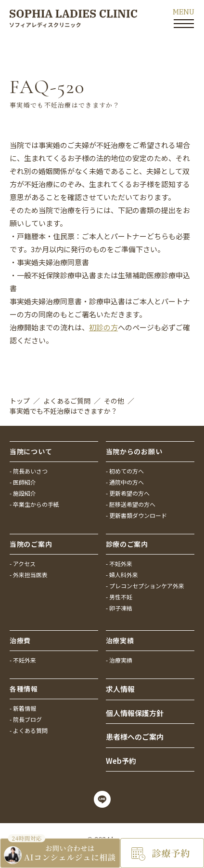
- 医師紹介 (23, 482)
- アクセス (23, 563)
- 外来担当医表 (29, 575)
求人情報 (120, 689)
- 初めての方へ (125, 471)
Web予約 (121, 761)
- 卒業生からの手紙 (34, 504)
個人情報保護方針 (135, 713)
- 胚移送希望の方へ (131, 504)
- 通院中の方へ (125, 482)
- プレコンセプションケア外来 (145, 586)
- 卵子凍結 (119, 608)
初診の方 (103, 327)
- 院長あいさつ (29, 471)
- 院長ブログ (26, 719)
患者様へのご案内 (135, 737)
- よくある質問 (29, 730)
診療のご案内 (127, 544)
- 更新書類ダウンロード (136, 515)
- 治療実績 (119, 660)
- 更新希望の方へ (128, 493)
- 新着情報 (23, 708)
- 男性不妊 (119, 597)
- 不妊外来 (119, 563)
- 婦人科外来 (122, 575)
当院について (31, 451)
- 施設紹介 (23, 493)
